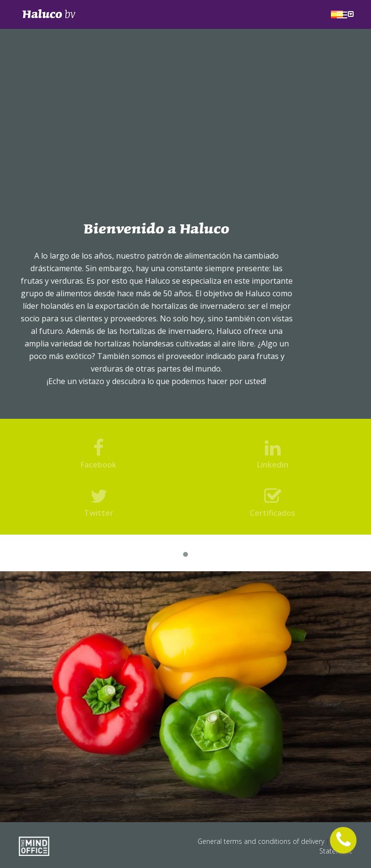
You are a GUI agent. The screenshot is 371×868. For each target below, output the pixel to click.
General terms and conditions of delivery (262, 841)
